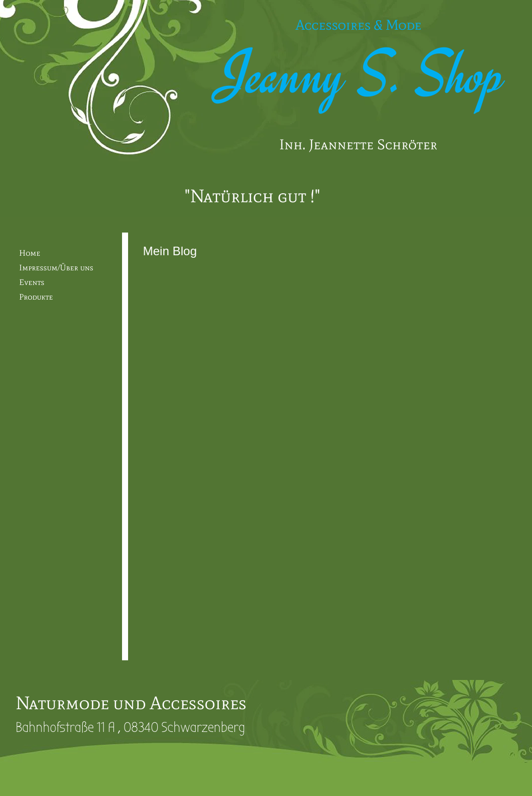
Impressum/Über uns (56, 268)
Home (30, 253)
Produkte (36, 297)
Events (32, 282)
